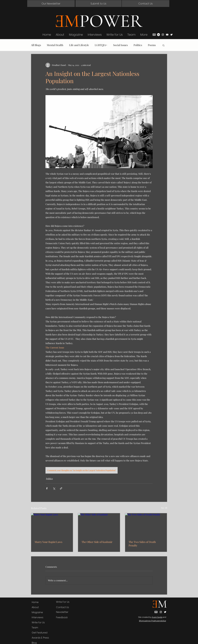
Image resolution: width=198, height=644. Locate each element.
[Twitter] (171, 35)
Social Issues (120, 45)
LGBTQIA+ (101, 45)
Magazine (37, 612)
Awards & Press (40, 638)
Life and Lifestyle (79, 45)
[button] (51, 4)
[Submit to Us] (98, 4)
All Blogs (36, 45)
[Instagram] (163, 35)
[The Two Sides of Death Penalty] (146, 525)
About (35, 607)
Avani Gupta (157, 617)
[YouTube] (167, 35)
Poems (152, 45)
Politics (138, 45)
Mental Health (55, 45)
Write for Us (38, 622)
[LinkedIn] (158, 35)
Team (35, 628)
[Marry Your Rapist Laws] (52, 525)
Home (35, 602)
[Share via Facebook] (47, 488)
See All (164, 508)
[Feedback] (65, 617)
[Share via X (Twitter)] (54, 488)
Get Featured (40, 633)
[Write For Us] (65, 602)
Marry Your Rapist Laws (48, 542)
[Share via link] (61, 488)
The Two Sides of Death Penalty (142, 544)
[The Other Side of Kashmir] (99, 525)
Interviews (38, 617)
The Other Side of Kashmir (97, 542)
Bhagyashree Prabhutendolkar (153, 621)
